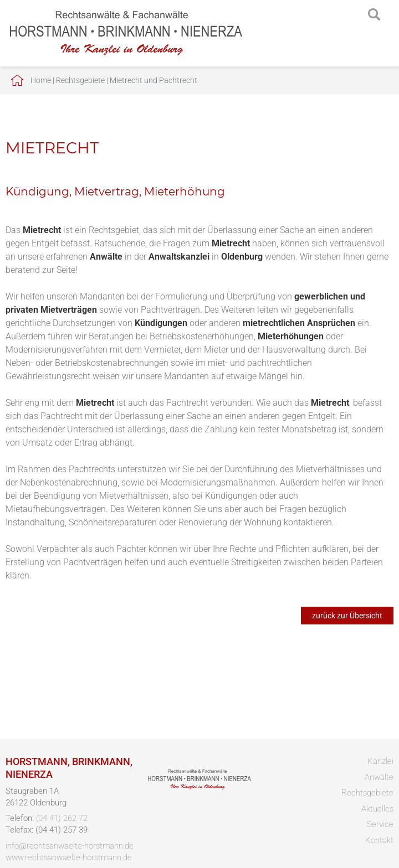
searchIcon (374, 15)
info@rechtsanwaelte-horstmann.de (70, 846)
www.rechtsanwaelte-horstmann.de (69, 857)
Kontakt (379, 840)
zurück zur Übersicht (347, 616)
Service (380, 824)
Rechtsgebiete (80, 80)
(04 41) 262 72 (62, 818)
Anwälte (379, 777)
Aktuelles (377, 809)
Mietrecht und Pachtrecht (154, 80)
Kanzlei (380, 761)
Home (41, 80)
